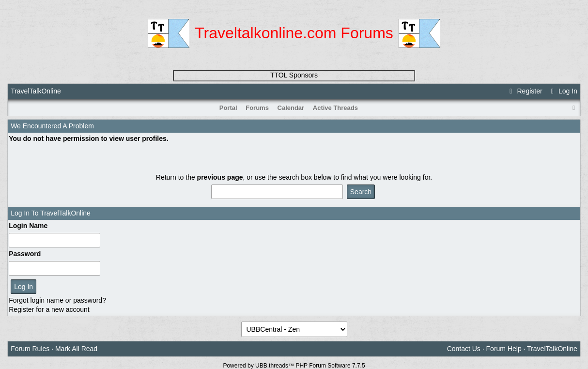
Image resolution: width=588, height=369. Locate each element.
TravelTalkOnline (36, 91)
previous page (220, 177)
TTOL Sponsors (294, 75)
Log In (563, 91)
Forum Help (504, 349)
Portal (228, 108)
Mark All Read (76, 349)
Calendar (291, 108)
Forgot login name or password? (57, 300)
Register (525, 91)
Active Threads (335, 108)
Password (25, 254)
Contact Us (464, 349)
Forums (257, 108)
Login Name (28, 226)
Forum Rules (30, 349)
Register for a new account (49, 309)
